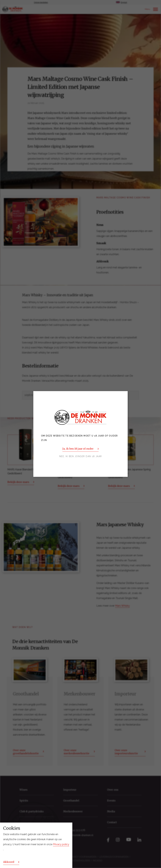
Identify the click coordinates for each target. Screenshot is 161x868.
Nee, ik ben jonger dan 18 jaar (81, 456)
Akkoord (9, 862)
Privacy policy (61, 844)
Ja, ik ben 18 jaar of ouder (78, 449)
